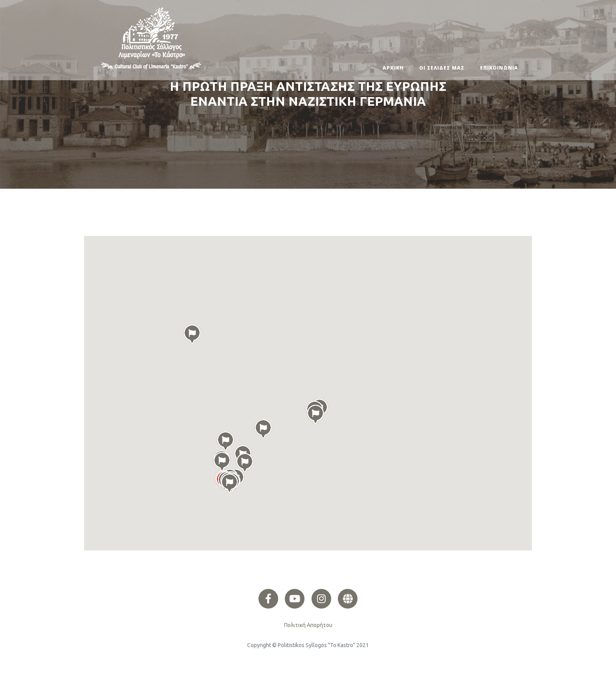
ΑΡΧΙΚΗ (393, 68)
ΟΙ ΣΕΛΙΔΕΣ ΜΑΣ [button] (442, 68)
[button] (229, 483)
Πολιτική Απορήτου (308, 625)
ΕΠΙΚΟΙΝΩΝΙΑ (499, 68)
